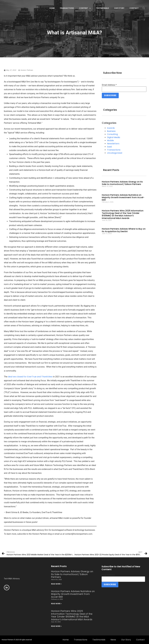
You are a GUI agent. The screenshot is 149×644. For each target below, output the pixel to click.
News (113, 640)
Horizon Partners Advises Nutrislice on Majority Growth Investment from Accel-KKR (123, 197)
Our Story (119, 8)
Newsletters (113, 143)
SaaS (109, 146)
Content (85, 8)
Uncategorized (115, 152)
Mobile (110, 140)
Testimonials (103, 8)
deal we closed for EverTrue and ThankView (30, 377)
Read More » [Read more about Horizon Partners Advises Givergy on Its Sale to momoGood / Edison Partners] (56, 584)
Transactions (67, 8)
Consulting (112, 133)
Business (111, 130)
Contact (134, 8)
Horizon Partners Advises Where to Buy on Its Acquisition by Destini (124, 229)
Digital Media (114, 136)
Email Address (109, 85)
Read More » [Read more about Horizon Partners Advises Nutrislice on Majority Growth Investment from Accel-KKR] (56, 604)
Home (52, 8)
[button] (144, 8)
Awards (111, 127)
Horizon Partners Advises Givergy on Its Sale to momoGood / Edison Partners (122, 182)
